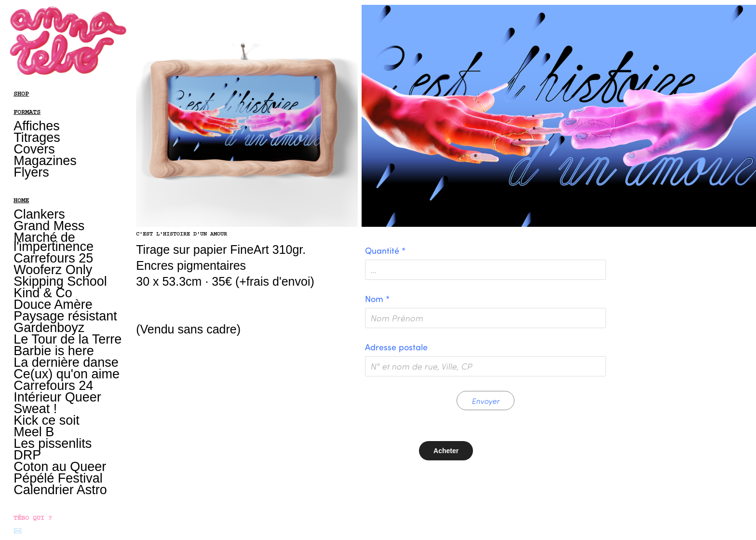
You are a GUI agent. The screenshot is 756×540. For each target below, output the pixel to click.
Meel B (34, 432)
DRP (27, 455)
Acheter (446, 451)
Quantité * (385, 250)
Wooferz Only (53, 270)
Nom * (377, 299)
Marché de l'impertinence (54, 242)
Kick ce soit (47, 420)
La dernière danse (66, 362)
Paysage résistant (65, 316)
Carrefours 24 (53, 386)
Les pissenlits (53, 443)
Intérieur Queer (57, 397)
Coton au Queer (60, 467)
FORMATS (27, 112)
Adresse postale (396, 347)
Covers (34, 149)
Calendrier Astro (60, 490)
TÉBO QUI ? (33, 518)
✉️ (18, 531)
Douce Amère (53, 305)
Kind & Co (43, 293)
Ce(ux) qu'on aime (67, 374)
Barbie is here (54, 351)
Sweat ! (35, 409)
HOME (21, 200)
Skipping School (60, 281)
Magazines (45, 161)
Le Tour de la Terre (67, 339)
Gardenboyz (49, 328)
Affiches (37, 126)
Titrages (37, 138)
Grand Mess (49, 226)
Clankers (39, 214)
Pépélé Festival (58, 478)
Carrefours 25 (53, 258)
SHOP (21, 94)
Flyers (31, 172)
